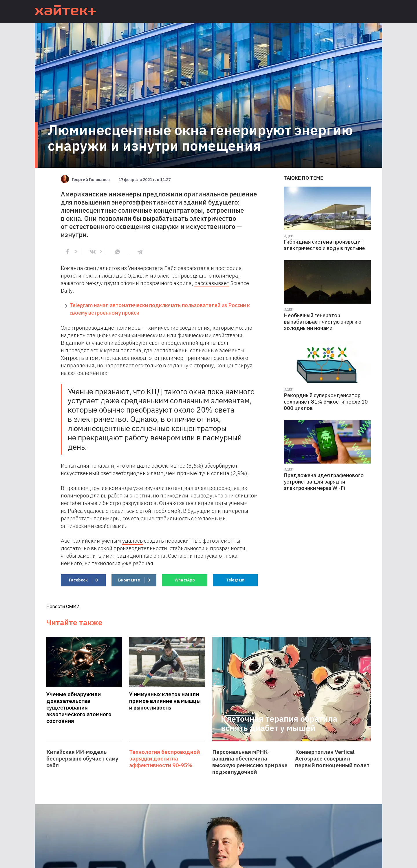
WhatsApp (185, 580)
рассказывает (212, 283)
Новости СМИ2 (63, 607)
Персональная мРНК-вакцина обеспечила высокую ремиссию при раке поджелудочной (250, 762)
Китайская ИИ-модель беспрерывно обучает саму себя (82, 759)
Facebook (83, 580)
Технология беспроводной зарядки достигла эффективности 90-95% (164, 759)
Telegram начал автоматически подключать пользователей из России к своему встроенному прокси (160, 309)
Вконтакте (134, 580)
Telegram (235, 580)
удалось (132, 541)
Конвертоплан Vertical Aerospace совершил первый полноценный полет (332, 759)
